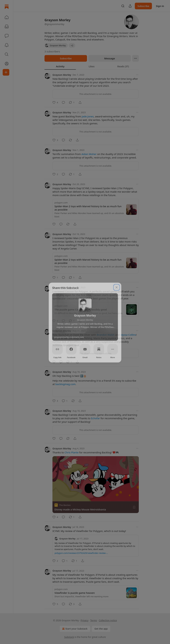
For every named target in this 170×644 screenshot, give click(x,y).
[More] (113, 349)
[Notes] (99, 349)
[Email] (85, 349)
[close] (117, 286)
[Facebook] (71, 349)
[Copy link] (57, 349)
